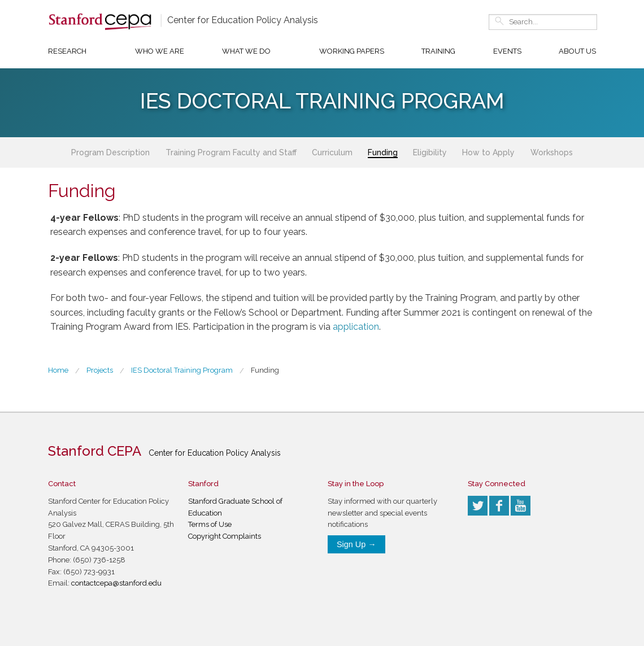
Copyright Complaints (225, 536)
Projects (100, 370)
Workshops (552, 152)
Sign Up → (356, 544)
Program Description (110, 152)
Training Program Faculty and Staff (231, 152)
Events (507, 51)
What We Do (246, 51)
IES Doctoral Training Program (182, 370)
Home (58, 370)
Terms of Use (210, 524)
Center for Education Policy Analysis (243, 20)
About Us (577, 51)
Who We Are (160, 51)
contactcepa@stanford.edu (116, 583)
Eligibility (430, 152)
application (356, 327)
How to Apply (488, 152)
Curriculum (332, 152)
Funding (383, 152)
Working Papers (352, 51)
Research (67, 51)
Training (438, 51)
